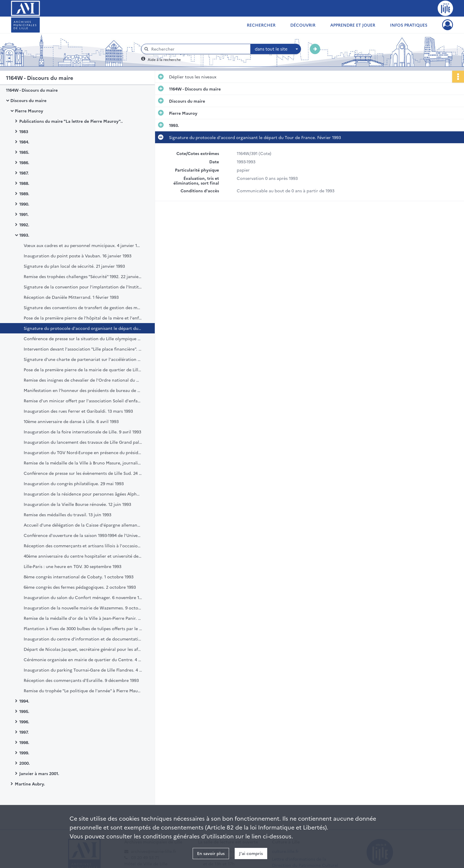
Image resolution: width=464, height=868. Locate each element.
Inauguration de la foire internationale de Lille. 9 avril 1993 (82, 432)
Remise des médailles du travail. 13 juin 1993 (67, 514)
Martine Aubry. (30, 784)
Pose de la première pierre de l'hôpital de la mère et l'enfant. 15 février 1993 (83, 318)
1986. (24, 162)
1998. (24, 742)
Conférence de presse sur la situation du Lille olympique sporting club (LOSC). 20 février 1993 (83, 338)
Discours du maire (28, 100)
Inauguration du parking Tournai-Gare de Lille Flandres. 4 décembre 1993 (83, 670)
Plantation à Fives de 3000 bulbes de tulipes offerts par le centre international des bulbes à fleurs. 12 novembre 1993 (83, 628)
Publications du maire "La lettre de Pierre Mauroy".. (71, 121)
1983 (24, 131)
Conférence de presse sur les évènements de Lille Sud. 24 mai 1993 (83, 473)
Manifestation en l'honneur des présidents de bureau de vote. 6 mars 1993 (83, 390)
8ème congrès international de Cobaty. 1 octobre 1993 (79, 577)
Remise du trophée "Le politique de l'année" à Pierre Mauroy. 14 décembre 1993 (83, 690)
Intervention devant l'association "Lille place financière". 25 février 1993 (83, 349)
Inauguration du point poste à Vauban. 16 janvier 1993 (78, 256)
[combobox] (276, 49)
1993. (24, 235)
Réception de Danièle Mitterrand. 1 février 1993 (71, 297)
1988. (24, 183)
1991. (24, 214)
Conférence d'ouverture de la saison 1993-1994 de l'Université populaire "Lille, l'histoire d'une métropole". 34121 (83, 535)
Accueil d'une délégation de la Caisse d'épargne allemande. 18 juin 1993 (83, 525)
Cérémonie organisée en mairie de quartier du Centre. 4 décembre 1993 (83, 659)
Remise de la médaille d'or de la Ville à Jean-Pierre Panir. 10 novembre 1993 (83, 618)
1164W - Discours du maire (32, 90)
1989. (24, 193)
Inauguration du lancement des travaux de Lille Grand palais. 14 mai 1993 (83, 442)
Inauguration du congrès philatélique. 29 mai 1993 (74, 483)
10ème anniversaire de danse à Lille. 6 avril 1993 (71, 421)
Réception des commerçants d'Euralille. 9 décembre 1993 (81, 680)
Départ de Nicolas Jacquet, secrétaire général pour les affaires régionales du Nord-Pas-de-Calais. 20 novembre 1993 (83, 649)
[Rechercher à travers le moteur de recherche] (199, 49)
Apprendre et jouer (353, 25)
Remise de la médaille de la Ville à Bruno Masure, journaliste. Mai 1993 (83, 463)
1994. (24, 701)
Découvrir (303, 25)
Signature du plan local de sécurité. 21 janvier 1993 (74, 266)
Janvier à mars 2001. (39, 773)
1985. (24, 152)
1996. (24, 722)
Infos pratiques (409, 25)
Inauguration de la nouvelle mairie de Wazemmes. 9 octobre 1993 (83, 608)
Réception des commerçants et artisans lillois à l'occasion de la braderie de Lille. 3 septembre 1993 (83, 546)
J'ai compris (251, 853)
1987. (24, 173)
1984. (24, 142)
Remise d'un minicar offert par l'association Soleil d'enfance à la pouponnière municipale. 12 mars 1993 (83, 401)
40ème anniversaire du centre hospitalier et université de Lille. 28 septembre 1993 (83, 556)
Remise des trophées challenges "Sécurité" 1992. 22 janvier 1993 (83, 276)
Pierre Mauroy (29, 111)
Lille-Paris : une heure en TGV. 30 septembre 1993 (72, 566)
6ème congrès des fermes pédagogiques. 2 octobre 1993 (80, 587)
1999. (24, 753)
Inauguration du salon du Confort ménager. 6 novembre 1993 (83, 597)
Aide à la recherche (164, 59)
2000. (25, 763)
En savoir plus (211, 853)
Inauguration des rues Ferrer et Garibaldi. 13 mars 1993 (78, 411)
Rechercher (261, 25)
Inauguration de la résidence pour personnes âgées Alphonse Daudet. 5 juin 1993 (83, 494)
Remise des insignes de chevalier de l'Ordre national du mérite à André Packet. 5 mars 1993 (83, 380)
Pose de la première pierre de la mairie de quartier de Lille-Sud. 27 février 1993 (83, 370)
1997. (24, 732)
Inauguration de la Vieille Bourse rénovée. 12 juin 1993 (77, 504)
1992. (24, 225)
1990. (24, 204)
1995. (24, 711)
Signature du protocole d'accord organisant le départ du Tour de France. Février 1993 (83, 328)
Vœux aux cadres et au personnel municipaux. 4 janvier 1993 (83, 245)
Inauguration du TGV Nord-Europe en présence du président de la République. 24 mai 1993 (83, 452)
